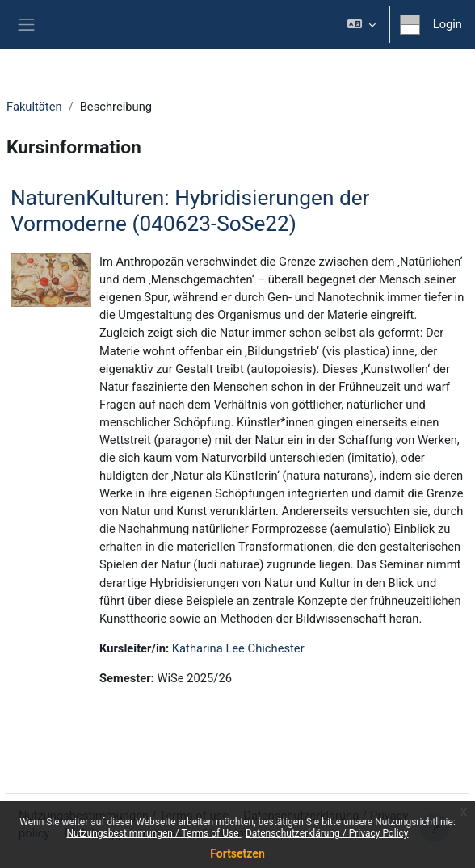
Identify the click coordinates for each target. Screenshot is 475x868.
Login (448, 24)
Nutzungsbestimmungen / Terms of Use (153, 833)
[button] (361, 25)
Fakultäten (34, 107)
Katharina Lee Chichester (238, 648)
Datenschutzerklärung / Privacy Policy (327, 833)
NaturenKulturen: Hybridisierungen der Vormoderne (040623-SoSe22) (190, 211)
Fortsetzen (237, 853)
